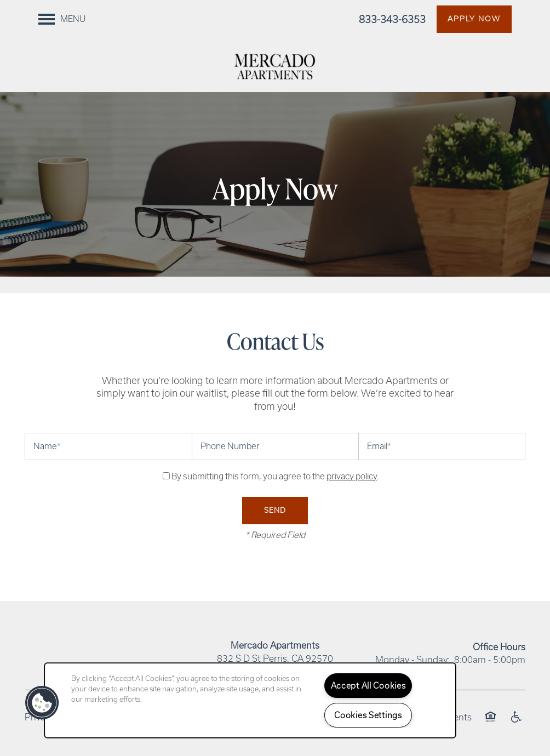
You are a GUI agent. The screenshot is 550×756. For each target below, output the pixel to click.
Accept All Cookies (368, 686)
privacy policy (352, 476)
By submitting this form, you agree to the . (275, 476)
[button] (474, 19)
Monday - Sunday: (412, 660)
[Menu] (62, 19)
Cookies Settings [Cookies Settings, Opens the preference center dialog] (368, 715)
